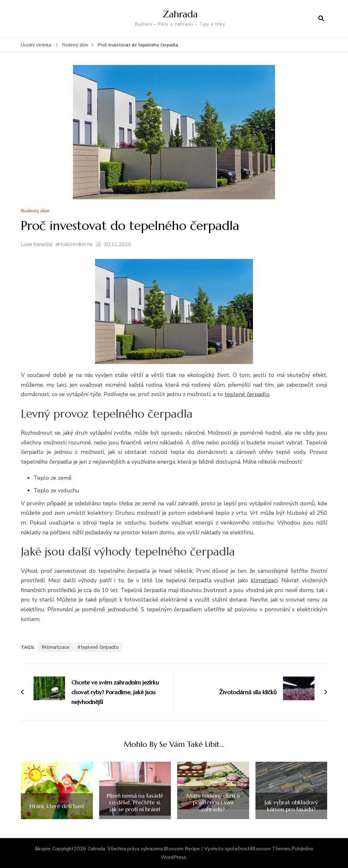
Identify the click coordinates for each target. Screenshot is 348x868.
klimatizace (57, 647)
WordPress (174, 857)
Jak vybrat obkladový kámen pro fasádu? (291, 806)
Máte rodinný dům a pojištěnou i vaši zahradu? (213, 803)
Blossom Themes (271, 849)
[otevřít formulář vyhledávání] (321, 19)
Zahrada (180, 14)
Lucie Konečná (36, 244)
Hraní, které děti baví (57, 806)
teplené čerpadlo (100, 647)
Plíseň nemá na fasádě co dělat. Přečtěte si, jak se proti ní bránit (135, 803)
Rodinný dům (35, 211)
